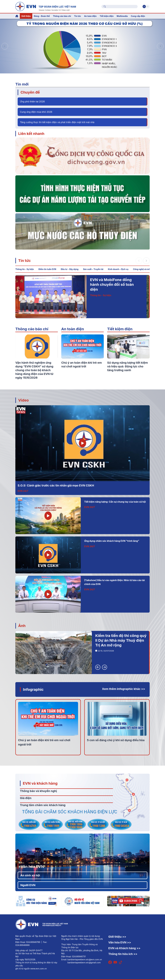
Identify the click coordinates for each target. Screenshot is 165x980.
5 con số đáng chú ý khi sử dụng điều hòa (116, 740)
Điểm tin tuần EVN (47, 269)
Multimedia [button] (122, 16)
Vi (144, 6)
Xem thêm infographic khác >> (124, 689)
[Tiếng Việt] (46, 6)
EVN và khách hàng (40, 783)
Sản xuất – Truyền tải (93, 269)
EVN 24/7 (23, 491)
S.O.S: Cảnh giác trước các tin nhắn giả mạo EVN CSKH (56, 485)
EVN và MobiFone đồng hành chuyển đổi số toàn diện (117, 284)
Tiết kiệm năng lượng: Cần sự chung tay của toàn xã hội (115, 502)
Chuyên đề (30, 92)
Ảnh (22, 626)
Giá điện (26, 798)
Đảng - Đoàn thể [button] (42, 16)
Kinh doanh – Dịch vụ (118, 269)
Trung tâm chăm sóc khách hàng (43, 805)
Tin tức (24, 261)
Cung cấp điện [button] (138, 16)
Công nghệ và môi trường (145, 269)
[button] (160, 46)
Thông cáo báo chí (62, 16)
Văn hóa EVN (32, 866)
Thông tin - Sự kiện (25, 269)
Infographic (33, 689)
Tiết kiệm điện (120, 329)
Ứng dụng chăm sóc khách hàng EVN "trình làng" (112, 541)
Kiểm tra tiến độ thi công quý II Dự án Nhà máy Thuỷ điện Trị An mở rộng (121, 640)
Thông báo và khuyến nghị (38, 791)
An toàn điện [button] (90, 16)
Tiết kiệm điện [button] (107, 16)
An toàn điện (73, 329)
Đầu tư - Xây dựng (70, 269)
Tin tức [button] (78, 16)
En (148, 6)
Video (23, 400)
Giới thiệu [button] (26, 16)
